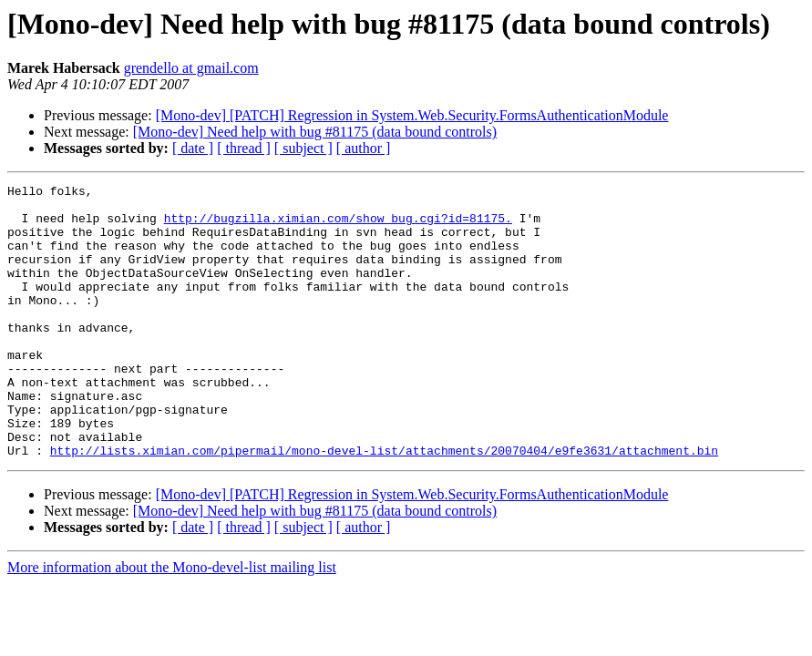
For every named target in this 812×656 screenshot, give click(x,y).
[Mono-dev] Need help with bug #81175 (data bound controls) (315, 132)
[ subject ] (303, 148)
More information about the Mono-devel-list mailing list (172, 622)
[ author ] (364, 148)
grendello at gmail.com (191, 68)
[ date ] (193, 148)
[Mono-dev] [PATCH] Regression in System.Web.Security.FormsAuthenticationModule (412, 115)
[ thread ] (244, 148)
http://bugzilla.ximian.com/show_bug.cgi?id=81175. (338, 226)
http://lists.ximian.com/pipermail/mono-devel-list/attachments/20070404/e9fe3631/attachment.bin (384, 505)
